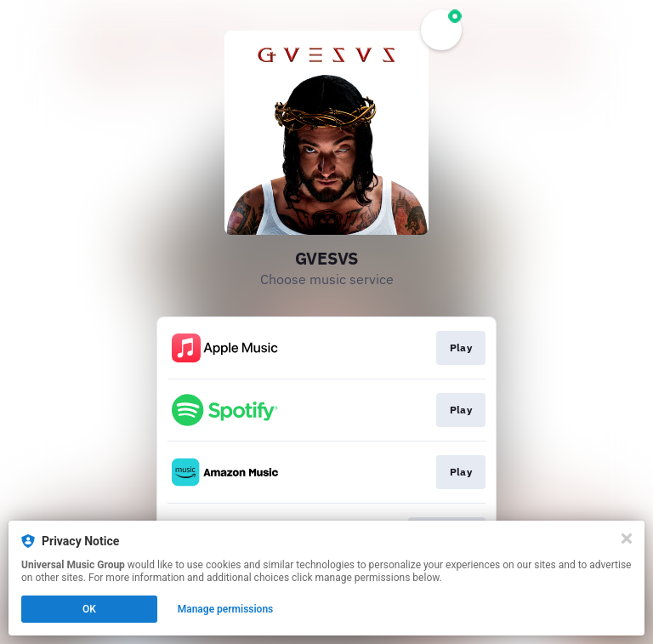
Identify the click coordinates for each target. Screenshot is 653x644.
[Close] (627, 539)
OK (89, 609)
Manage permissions (226, 609)
